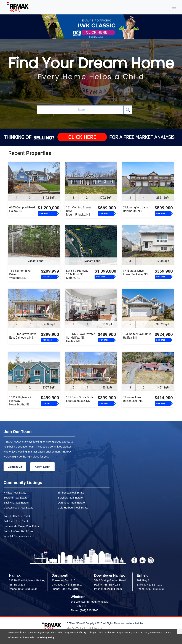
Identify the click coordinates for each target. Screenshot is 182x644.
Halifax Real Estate (15, 493)
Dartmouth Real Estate (71, 503)
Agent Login (42, 467)
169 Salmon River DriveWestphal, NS (20, 274)
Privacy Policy (47, 637)
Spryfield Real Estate (70, 498)
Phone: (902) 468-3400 (65, 589)
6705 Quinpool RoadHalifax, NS (22, 209)
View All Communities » (17, 536)
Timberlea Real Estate (71, 493)
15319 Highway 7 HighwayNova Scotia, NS (20, 401)
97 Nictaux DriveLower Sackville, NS (135, 273)
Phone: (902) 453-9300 (23, 589)
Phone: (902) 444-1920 (108, 589)
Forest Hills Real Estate (18, 516)
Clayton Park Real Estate (18, 508)
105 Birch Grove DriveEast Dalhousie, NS (23, 336)
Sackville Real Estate (16, 503)
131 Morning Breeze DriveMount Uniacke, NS (79, 211)
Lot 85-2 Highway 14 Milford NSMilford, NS (77, 274)
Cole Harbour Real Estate (73, 508)
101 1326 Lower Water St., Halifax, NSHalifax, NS (80, 338)
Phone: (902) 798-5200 (84, 610)
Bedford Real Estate (15, 498)
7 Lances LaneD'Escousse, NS (133, 399)
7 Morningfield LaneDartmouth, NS (136, 209)
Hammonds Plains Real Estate (22, 526)
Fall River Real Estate (16, 521)
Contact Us (15, 467)
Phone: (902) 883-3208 (151, 589)
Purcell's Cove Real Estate (19, 531)
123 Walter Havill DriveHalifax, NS (137, 336)
